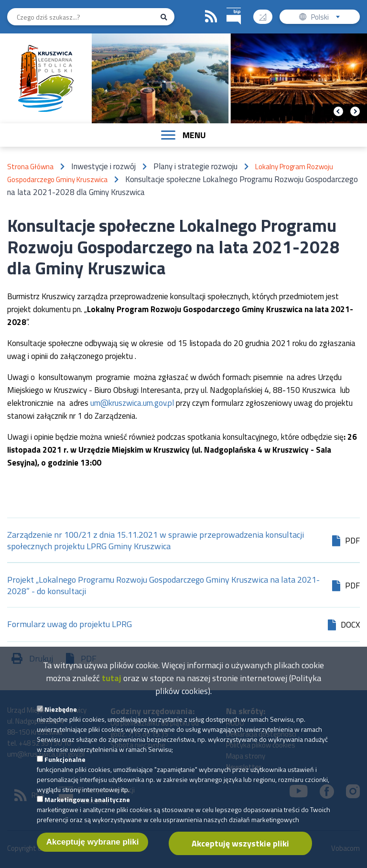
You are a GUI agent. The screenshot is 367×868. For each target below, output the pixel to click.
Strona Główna (30, 167)
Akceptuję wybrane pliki (93, 852)
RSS (211, 17)
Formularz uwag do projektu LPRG (70, 625)
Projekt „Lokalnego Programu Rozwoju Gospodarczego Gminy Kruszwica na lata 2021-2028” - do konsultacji (163, 586)
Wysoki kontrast (266, 14)
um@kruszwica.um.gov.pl (132, 403)
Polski (328, 18)
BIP (227, 6)
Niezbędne (61, 720)
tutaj (112, 689)
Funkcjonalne (65, 770)
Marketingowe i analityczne (87, 810)
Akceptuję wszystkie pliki (240, 854)
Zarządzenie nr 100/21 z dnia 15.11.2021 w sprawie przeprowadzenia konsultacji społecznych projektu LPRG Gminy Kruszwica (156, 541)
